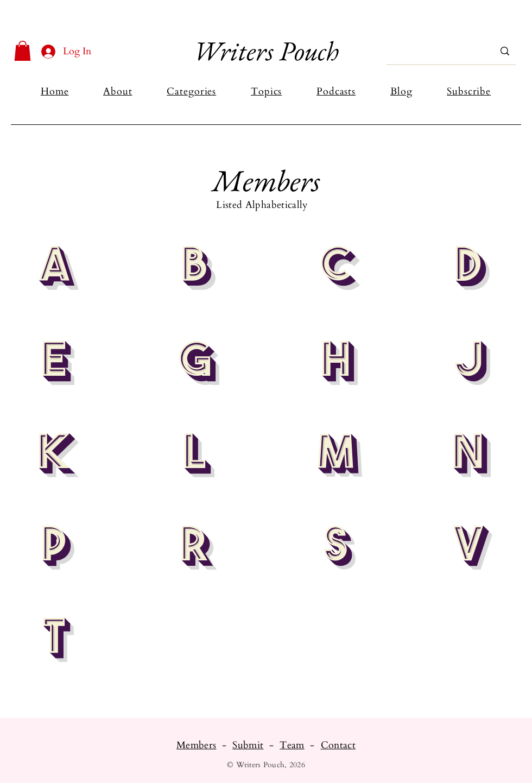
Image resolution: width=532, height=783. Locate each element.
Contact (338, 745)
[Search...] (435, 51)
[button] (23, 51)
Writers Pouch (266, 51)
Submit (248, 745)
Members (197, 745)
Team (292, 745)
